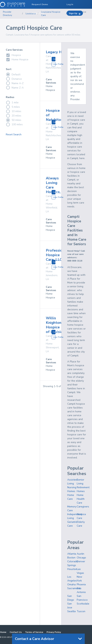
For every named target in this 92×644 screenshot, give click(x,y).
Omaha (71, 584)
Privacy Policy (54, 632)
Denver (81, 561)
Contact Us (16, 632)
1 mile (12, 103)
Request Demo (40, 4)
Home (3, 632)
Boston (71, 558)
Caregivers (83, 507)
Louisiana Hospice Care (51, 14)
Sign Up (75, 13)
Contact (54, 59)
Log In (70, 4)
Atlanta (72, 554)
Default (13, 74)
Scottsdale (83, 604)
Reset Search (14, 134)
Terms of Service (34, 632)
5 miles (13, 107)
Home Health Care (81, 499)
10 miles (14, 111)
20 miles (14, 116)
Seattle (72, 611)
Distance (14, 79)
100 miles (14, 125)
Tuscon (81, 611)
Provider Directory (7, 14)
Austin (80, 554)
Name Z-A (15, 88)
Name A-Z (15, 83)
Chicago (81, 558)
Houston (72, 569)
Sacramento (74, 588)
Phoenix (81, 584)
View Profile (54, 64)
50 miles (14, 120)
